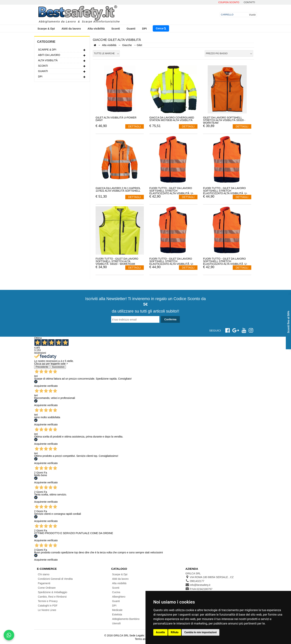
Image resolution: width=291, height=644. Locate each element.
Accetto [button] (160, 632)
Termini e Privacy (48, 601)
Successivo (58, 367)
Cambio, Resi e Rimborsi (52, 597)
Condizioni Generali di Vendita (55, 579)
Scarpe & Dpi (46, 29)
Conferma (170, 319)
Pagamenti (44, 583)
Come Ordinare (47, 588)
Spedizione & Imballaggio (53, 592)
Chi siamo (44, 574)
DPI (144, 29)
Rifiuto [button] (175, 632)
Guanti (131, 29)
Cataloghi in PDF (48, 606)
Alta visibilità (96, 29)
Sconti (116, 29)
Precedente (42, 367)
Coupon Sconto (229, 3)
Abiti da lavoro (71, 29)
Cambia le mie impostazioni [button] (200, 632)
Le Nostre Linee (47, 610)
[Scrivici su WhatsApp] (9, 635)
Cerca (161, 28)
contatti (249, 3)
